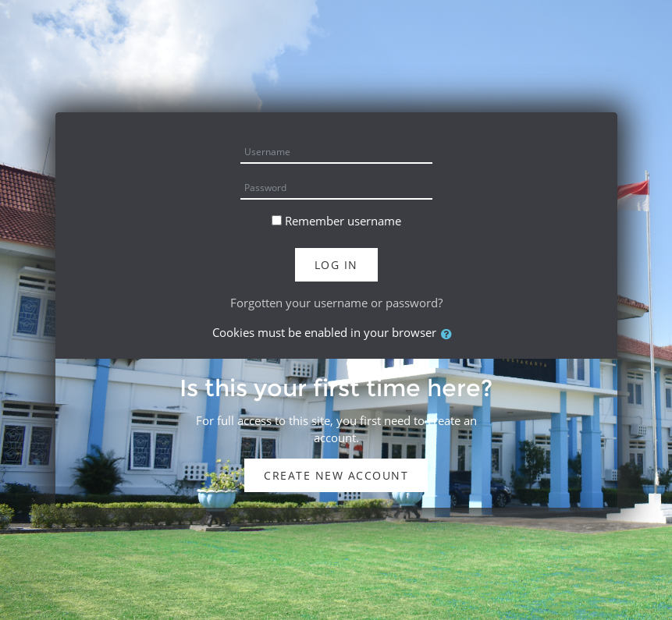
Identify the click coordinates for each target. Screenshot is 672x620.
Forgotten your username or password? (336, 303)
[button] (450, 334)
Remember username (343, 221)
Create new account (336, 475)
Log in (336, 265)
